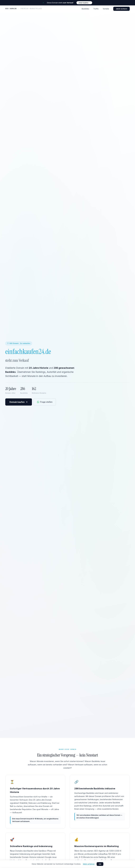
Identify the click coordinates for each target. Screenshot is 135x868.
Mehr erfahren (89, 864)
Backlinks (85, 9)
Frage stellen (45, 402)
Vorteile (106, 9)
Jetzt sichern (121, 9)
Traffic (96, 9)
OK (100, 864)
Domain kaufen (19, 402)
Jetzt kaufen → (84, 3)
